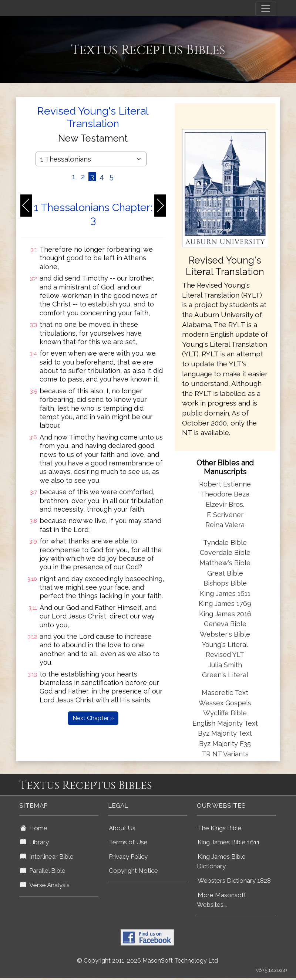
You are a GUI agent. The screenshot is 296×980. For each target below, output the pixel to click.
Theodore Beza (225, 494)
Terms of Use (128, 842)
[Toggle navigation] (266, 9)
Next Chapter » (93, 718)
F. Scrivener (225, 515)
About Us (122, 828)
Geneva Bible (225, 624)
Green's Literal (225, 675)
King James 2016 (225, 614)
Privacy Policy (128, 857)
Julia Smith (225, 665)
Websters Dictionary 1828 (234, 881)
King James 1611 (225, 594)
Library (34, 842)
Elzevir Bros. (225, 504)
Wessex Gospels (225, 703)
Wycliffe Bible (225, 713)
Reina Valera (225, 525)
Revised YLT (225, 655)
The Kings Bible (220, 828)
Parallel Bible (43, 871)
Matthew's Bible (225, 563)
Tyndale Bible (225, 542)
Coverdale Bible (225, 552)
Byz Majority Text (225, 733)
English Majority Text (225, 723)
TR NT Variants (225, 754)
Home (34, 828)
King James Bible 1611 (229, 842)
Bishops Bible (225, 583)
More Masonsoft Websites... (221, 900)
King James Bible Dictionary (221, 862)
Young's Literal (225, 645)
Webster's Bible (225, 634)
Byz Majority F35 (225, 744)
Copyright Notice (133, 871)
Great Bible (225, 573)
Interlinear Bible (47, 857)
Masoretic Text (225, 693)
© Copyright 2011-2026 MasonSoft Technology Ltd (147, 961)
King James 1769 (225, 603)
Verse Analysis (45, 885)
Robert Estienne (225, 484)
